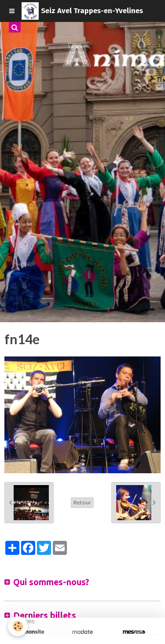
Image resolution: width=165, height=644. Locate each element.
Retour (82, 502)
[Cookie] (18, 626)
